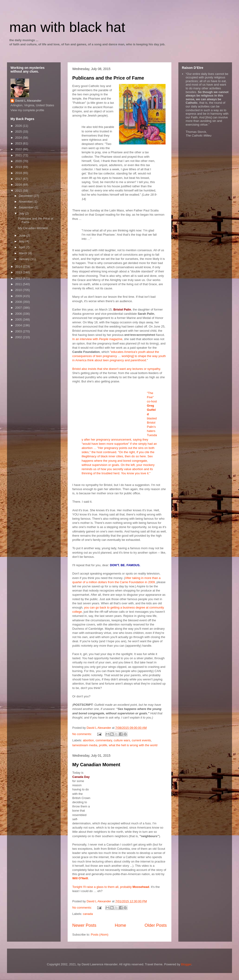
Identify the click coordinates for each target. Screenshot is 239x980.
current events (141, 740)
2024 (19, 138)
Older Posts (156, 925)
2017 (19, 179)
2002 (19, 337)
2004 (19, 325)
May (22, 241)
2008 (19, 302)
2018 (19, 173)
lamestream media (85, 745)
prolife (103, 745)
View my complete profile (27, 110)
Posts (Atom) (100, 935)
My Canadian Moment (96, 765)
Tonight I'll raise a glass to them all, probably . (111, 887)
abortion (88, 740)
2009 (19, 296)
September (27, 207)
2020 (19, 161)
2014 (19, 266)
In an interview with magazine (97, 339)
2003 (19, 331)
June (23, 236)
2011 (19, 284)
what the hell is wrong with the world (133, 745)
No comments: (82, 734)
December (26, 196)
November (26, 202)
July (22, 213)
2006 (19, 314)
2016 (19, 185)
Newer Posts (84, 925)
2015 (19, 191)
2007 (19, 308)
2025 (19, 132)
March (24, 253)
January (25, 259)
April (22, 247)
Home (120, 925)
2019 (19, 167)
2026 (19, 126)
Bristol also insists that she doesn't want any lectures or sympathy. (117, 369)
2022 (19, 149)
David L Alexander (28, 101)
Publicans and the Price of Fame (108, 78)
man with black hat (67, 27)
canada (88, 914)
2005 (19, 319)
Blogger (186, 964)
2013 (19, 272)
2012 (19, 278)
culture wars (122, 740)
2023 (19, 143)
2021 (19, 155)
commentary (104, 740)
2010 (19, 290)
